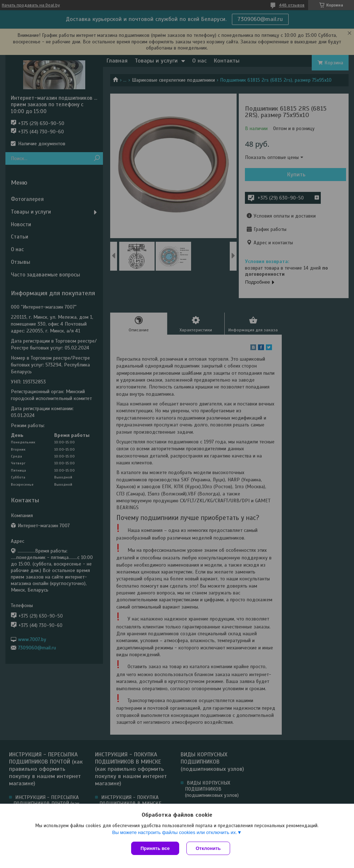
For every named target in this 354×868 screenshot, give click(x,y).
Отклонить (208, 848)
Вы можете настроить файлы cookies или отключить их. (174, 832)
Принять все (155, 848)
